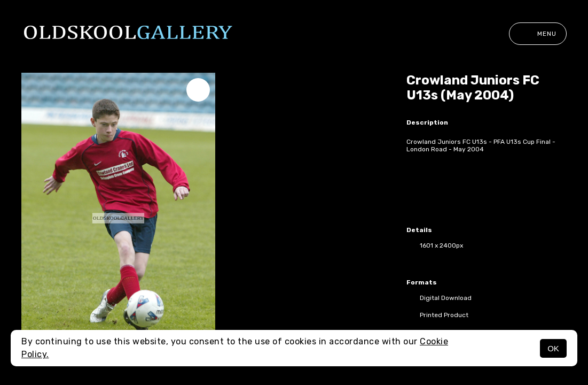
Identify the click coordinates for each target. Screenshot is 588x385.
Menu (538, 34)
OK (553, 348)
